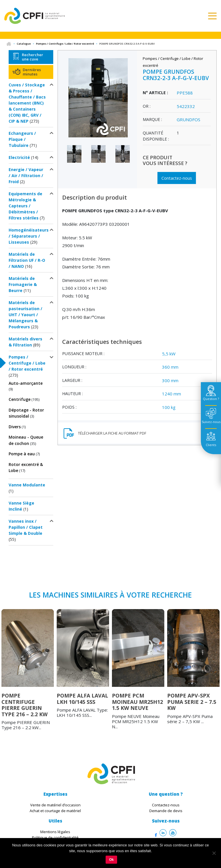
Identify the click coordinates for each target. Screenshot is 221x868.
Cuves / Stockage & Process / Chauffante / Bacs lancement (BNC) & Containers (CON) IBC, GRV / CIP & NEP (27, 103)
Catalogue (24, 44)
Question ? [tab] (211, 399)
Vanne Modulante (27, 485)
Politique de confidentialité (55, 837)
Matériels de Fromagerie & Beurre (23, 284)
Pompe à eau (22, 454)
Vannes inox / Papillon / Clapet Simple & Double (26, 527)
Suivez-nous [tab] (211, 422)
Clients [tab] (211, 445)
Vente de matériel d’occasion (55, 805)
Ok (111, 860)
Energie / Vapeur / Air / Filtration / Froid (26, 176)
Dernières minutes (32, 72)
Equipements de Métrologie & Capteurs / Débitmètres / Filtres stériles (25, 206)
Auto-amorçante (26, 383)
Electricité (19, 157)
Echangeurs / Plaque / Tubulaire (22, 139)
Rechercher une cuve (33, 57)
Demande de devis (166, 811)
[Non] (214, 853)
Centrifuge (20, 399)
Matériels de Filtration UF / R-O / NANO (27, 260)
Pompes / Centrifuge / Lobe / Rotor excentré (65, 44)
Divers (15, 427)
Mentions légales (55, 832)
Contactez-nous (177, 178)
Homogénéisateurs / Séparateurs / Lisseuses (29, 236)
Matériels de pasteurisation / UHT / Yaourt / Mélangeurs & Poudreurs (25, 315)
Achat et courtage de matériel (55, 811)
